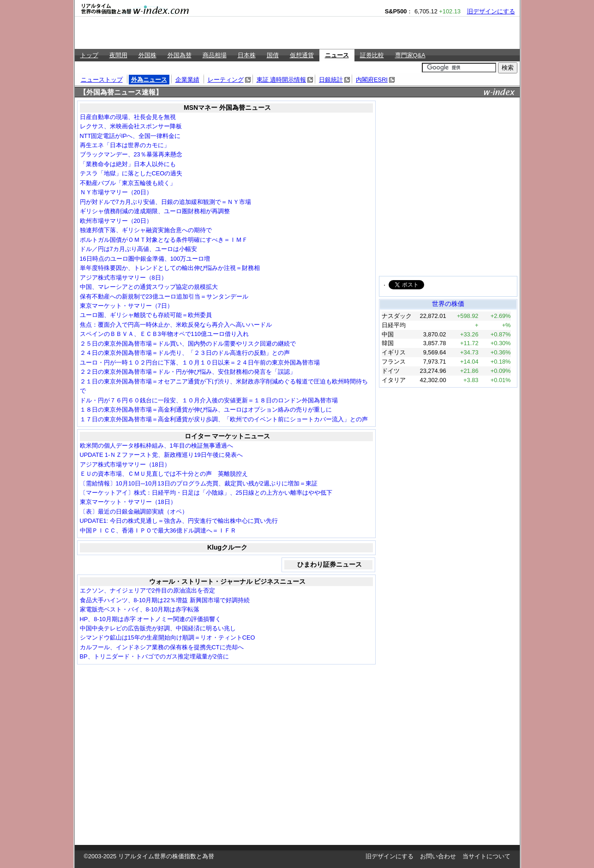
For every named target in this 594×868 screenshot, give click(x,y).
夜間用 (118, 55)
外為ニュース (149, 80)
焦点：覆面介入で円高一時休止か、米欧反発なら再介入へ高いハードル (176, 325)
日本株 (247, 55)
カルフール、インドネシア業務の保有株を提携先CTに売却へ (162, 647)
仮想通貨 (302, 55)
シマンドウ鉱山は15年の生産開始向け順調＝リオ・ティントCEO (168, 638)
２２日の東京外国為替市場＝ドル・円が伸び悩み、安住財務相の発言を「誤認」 (188, 372)
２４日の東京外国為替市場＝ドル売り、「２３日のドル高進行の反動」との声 (185, 353)
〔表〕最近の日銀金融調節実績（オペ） (134, 512)
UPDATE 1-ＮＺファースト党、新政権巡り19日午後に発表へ (161, 455)
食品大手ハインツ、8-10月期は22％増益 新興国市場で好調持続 (165, 600)
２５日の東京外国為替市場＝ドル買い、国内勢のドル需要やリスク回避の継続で (188, 344)
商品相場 (215, 55)
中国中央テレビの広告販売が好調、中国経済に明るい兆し (158, 628)
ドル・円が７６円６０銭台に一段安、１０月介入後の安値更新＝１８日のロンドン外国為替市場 (209, 400)
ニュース (337, 55)
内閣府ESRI (372, 80)
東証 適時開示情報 (282, 80)
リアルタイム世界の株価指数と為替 (166, 856)
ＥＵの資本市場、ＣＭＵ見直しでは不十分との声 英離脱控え (164, 474)
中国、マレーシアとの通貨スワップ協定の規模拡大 (149, 287)
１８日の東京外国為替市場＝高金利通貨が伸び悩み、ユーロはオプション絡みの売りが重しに (206, 410)
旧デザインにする (491, 11)
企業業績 (187, 80)
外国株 (147, 55)
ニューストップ (102, 80)
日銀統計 (331, 80)
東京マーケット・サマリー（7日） (126, 306)
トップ (89, 55)
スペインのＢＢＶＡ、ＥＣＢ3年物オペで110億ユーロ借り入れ (164, 334)
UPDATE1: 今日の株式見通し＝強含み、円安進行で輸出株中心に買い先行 (179, 521)
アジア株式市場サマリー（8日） (123, 278)
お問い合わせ (438, 856)
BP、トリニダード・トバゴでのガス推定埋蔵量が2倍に (154, 656)
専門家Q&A (410, 55)
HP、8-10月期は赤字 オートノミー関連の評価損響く (151, 619)
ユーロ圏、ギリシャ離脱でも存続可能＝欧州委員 (146, 315)
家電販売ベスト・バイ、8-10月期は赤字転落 (140, 609)
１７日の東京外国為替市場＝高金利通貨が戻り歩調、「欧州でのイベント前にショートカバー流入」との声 (224, 419)
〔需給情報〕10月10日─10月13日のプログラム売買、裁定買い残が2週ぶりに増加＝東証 (199, 483)
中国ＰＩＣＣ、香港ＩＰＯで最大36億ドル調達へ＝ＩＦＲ (158, 530)
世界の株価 (448, 304)
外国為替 (180, 55)
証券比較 (372, 55)
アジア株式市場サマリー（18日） (125, 464)
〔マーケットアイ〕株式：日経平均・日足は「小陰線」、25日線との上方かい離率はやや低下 (206, 493)
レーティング (226, 80)
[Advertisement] (297, 33)
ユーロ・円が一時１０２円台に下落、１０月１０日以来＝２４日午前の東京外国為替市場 (200, 362)
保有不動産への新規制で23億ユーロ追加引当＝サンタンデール (164, 296)
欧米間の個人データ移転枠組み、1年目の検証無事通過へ (156, 446)
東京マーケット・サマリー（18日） (128, 502)
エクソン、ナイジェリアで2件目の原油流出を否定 (147, 590)
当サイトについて (486, 856)
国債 (273, 55)
